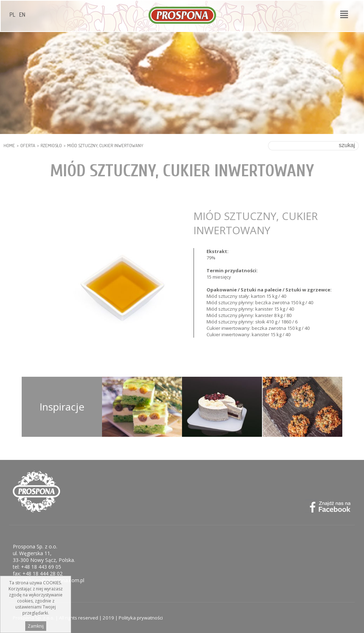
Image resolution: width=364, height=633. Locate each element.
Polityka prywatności (141, 618)
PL (12, 15)
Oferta (28, 145)
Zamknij (36, 626)
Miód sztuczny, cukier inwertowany (105, 145)
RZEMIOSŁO (51, 145)
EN (22, 15)
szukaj (347, 145)
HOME (9, 145)
